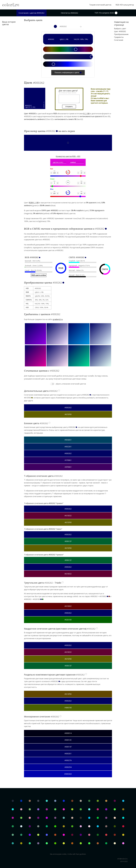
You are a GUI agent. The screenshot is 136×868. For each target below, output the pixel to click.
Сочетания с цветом (32, 13)
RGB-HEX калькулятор (125, 5)
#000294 (68, 767)
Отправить (69, 107)
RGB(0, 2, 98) (34, 203)
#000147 (68, 747)
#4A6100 (68, 708)
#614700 (68, 694)
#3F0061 (68, 467)
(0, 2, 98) (86, 114)
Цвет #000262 (120, 31)
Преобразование (121, 34)
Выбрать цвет (120, 29)
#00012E (68, 740)
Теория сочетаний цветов (100, 5)
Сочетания (119, 40)
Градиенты (119, 37)
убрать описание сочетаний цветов (71, 384)
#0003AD (68, 774)
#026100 (68, 620)
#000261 (68, 754)
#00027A (68, 760)
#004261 (68, 440)
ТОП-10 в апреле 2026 (106, 13)
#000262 (68, 408)
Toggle (52, 384)
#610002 (68, 606)
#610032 (68, 516)
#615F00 (68, 414)
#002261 (68, 447)
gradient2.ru (58, 319)
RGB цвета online (39, 275)
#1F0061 (68, 460)
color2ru (11, 5)
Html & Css (69, 13)
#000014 (68, 733)
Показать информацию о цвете (68, 73)
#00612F (68, 541)
